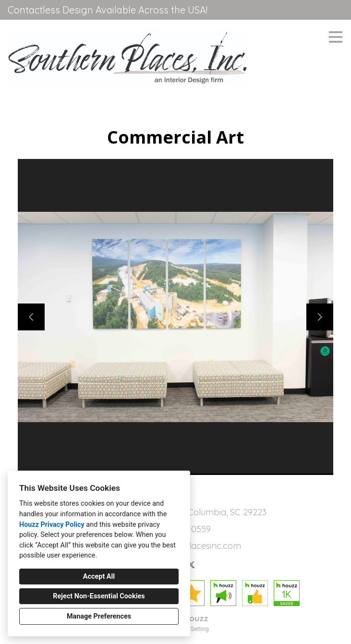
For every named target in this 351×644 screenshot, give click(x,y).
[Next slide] (320, 317)
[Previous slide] (31, 317)
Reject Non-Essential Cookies (99, 596)
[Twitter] (191, 565)
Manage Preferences (99, 616)
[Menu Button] (336, 37)
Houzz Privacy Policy (52, 525)
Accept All (99, 577)
